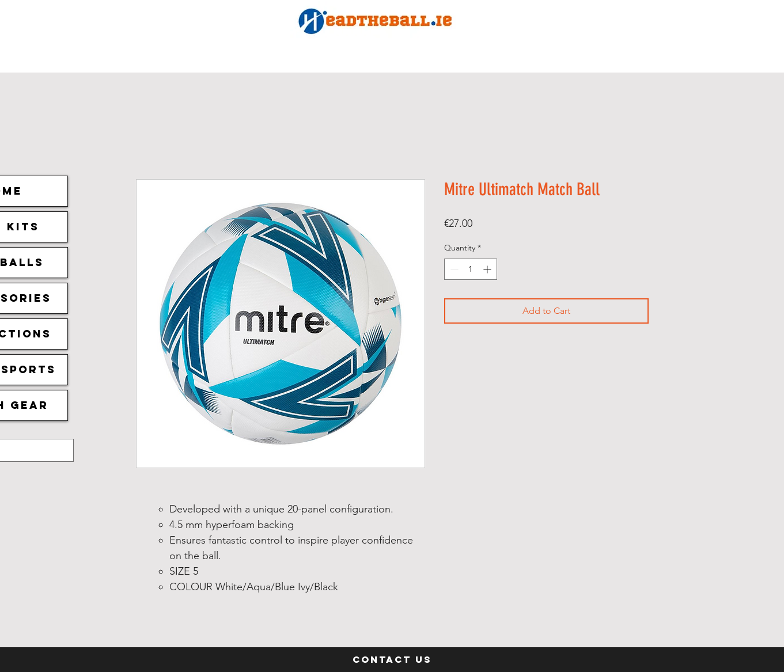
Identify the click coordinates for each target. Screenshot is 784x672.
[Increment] (488, 269)
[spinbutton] (471, 269)
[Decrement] (453, 269)
